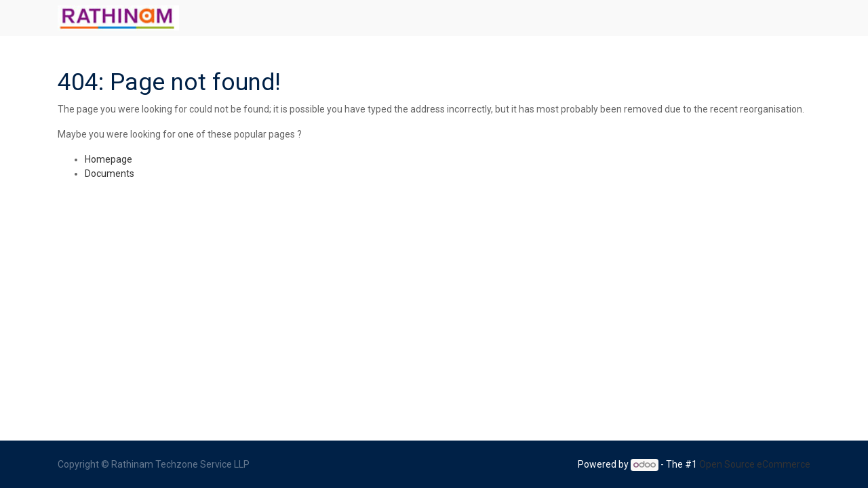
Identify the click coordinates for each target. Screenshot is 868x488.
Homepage (108, 159)
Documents (110, 174)
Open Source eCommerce (755, 464)
